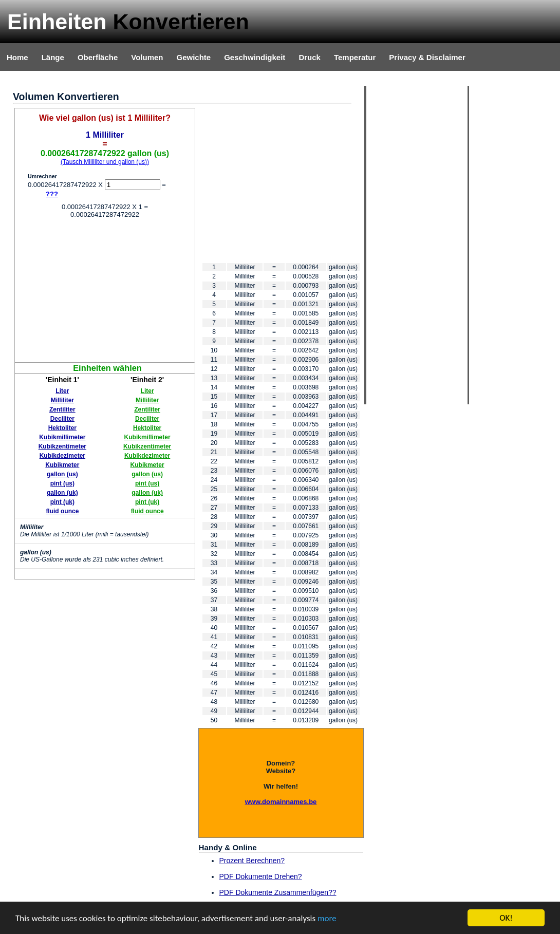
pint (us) (62, 483)
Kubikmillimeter (62, 437)
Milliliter (62, 400)
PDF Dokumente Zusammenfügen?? (278, 892)
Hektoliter (62, 428)
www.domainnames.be (281, 802)
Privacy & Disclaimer (427, 57)
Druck (310, 57)
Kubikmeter (62, 465)
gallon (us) (62, 474)
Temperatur (355, 57)
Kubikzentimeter (62, 446)
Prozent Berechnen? (252, 861)
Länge (53, 57)
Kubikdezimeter (62, 456)
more (327, 918)
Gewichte (193, 57)
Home (17, 57)
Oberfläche (98, 57)
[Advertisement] (105, 290)
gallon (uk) (62, 493)
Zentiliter (62, 409)
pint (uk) (62, 502)
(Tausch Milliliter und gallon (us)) (105, 162)
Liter (62, 391)
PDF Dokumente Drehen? (261, 876)
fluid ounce (62, 511)
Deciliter (62, 419)
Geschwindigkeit (255, 57)
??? (52, 194)
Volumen (147, 57)
